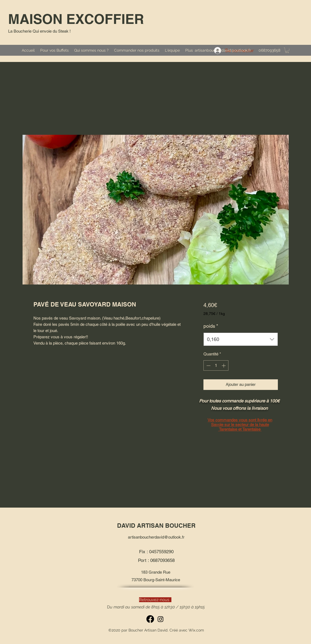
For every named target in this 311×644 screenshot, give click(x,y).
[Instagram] (161, 619)
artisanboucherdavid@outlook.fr (223, 50)
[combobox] (241, 339)
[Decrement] (208, 366)
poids (211, 326)
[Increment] (224, 366)
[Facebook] (150, 619)
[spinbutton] (216, 366)
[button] (287, 50)
